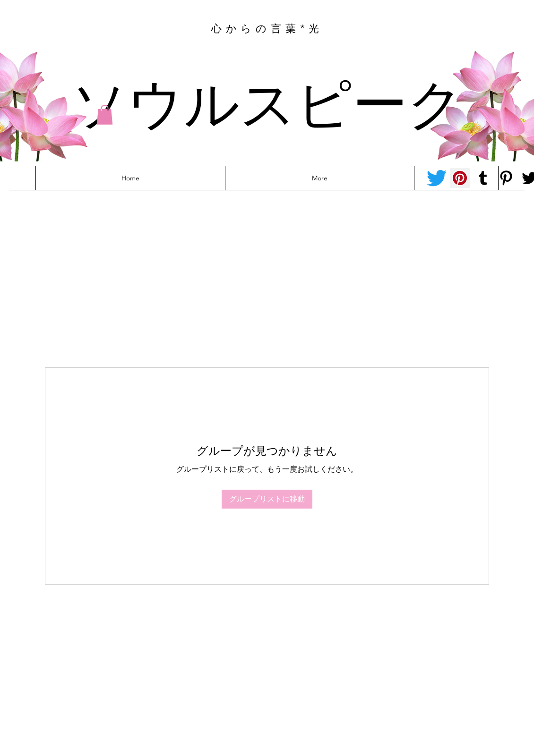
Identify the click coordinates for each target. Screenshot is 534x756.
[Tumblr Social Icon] (483, 178)
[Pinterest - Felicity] (506, 178)
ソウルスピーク (267, 100)
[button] (105, 115)
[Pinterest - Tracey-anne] (460, 178)
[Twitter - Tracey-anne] (437, 178)
